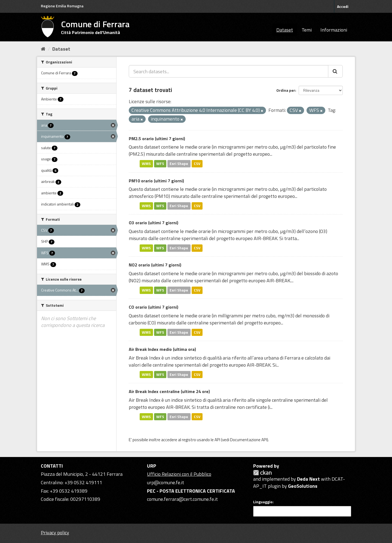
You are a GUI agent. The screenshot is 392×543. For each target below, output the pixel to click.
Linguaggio (263, 502)
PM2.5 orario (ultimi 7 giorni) (157, 139)
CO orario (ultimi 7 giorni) (154, 307)
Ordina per (286, 90)
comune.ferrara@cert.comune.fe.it (182, 499)
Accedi (343, 6)
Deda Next (308, 479)
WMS (146, 164)
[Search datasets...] (229, 71)
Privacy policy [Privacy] (55, 533)
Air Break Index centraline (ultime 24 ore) (169, 391)
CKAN (262, 473)
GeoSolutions (303, 486)
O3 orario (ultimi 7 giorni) (154, 223)
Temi (307, 30)
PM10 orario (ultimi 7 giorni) (156, 181)
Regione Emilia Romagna (62, 6)
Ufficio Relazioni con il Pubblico (179, 474)
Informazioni (334, 30)
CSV (197, 164)
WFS (160, 164)
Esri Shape (179, 164)
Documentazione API (249, 440)
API (217, 440)
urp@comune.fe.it (166, 482)
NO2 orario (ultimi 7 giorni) (155, 265)
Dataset (285, 30)
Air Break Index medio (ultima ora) (162, 349)
